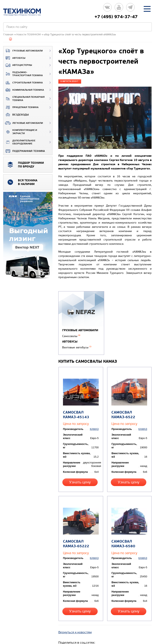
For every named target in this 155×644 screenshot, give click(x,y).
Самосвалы (71, 336)
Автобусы (14, 58)
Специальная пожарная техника (24, 99)
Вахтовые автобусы (77, 347)
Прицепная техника (21, 107)
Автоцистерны (18, 65)
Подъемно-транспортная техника (23, 74)
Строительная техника (23, 83)
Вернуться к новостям (75, 623)
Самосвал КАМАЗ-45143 (75, 413)
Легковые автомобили (23, 123)
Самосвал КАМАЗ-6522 (123, 413)
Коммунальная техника (24, 90)
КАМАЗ (95, 427)
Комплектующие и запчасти (20, 132)
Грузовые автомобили (23, 51)
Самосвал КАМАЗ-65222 (75, 538)
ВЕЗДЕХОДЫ (16, 115)
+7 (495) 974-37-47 (116, 17)
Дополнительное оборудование (19, 142)
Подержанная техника (24, 151)
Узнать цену (81, 480)
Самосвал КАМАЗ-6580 (123, 538)
